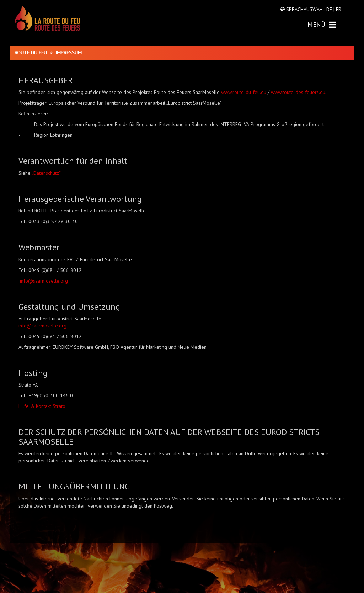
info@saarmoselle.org (44, 281)
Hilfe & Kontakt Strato (42, 406)
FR (338, 9)
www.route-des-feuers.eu (298, 92)
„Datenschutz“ (46, 173)
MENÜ (322, 24)
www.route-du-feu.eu (244, 92)
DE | (330, 9)
